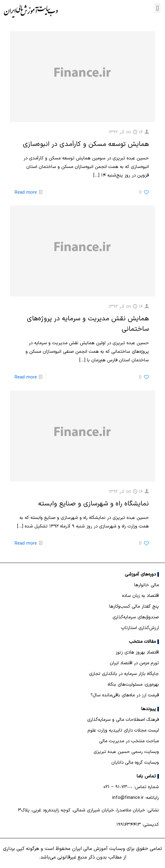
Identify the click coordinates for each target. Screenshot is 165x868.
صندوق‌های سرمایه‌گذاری (136, 617)
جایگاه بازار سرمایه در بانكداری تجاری (124, 674)
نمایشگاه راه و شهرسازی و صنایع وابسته (93, 504)
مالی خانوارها (147, 585)
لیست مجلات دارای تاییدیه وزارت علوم (123, 730)
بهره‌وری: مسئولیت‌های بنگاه (133, 685)
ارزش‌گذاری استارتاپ (140, 628)
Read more (26, 193)
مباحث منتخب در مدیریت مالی (129, 741)
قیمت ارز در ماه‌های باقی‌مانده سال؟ (125, 695)
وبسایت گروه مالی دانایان (135, 763)
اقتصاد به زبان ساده (140, 596)
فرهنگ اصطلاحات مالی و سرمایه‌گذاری (123, 720)
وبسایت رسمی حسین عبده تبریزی (126, 752)
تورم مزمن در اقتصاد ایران (134, 663)
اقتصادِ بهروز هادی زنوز (137, 652)
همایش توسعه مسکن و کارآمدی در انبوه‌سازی (86, 144)
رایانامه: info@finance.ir (136, 798)
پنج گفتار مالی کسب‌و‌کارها (134, 607)
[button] (158, 8)
